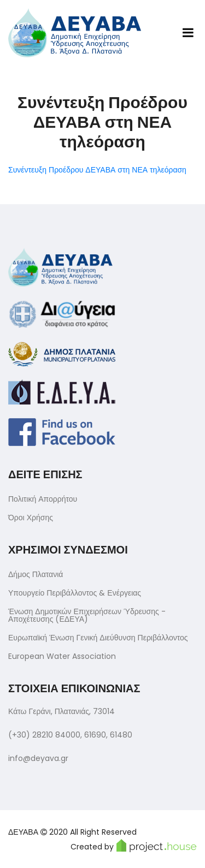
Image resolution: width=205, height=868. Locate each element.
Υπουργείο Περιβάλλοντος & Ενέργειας (75, 593)
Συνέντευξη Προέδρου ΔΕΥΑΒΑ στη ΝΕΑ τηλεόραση (97, 170)
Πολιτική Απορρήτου (43, 499)
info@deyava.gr (38, 758)
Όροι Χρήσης (31, 518)
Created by (134, 846)
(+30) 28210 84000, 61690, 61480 (70, 735)
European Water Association (62, 656)
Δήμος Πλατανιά (36, 574)
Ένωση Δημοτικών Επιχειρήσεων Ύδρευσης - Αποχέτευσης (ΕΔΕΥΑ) (87, 615)
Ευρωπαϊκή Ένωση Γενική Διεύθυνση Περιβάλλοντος (98, 638)
